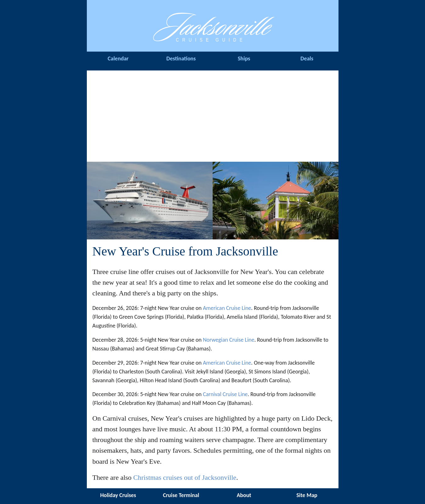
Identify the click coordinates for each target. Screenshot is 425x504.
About (244, 495)
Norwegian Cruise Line (229, 340)
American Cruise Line (227, 308)
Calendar (118, 59)
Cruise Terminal (181, 495)
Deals (307, 59)
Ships (244, 59)
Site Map (307, 495)
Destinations (181, 59)
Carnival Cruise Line (225, 394)
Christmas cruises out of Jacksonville (185, 477)
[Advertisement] (213, 115)
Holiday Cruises (118, 495)
